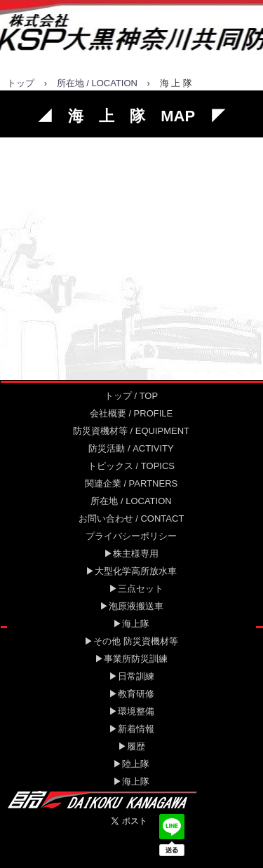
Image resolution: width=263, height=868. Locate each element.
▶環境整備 (131, 711)
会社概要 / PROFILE (131, 413)
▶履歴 (131, 746)
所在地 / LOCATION (97, 83)
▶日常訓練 (131, 676)
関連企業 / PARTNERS (131, 483)
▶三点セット (131, 589)
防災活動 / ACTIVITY (131, 448)
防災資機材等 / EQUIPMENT (131, 431)
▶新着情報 (131, 729)
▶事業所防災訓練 (131, 659)
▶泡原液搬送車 (131, 606)
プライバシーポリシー (131, 536)
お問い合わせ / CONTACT (131, 518)
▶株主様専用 (131, 554)
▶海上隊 (131, 624)
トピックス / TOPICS (131, 466)
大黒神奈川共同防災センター (131, 31)
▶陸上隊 (131, 764)
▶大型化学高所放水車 (131, 571)
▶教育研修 (131, 694)
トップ (21, 83)
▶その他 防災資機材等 (131, 641)
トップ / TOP (131, 396)
